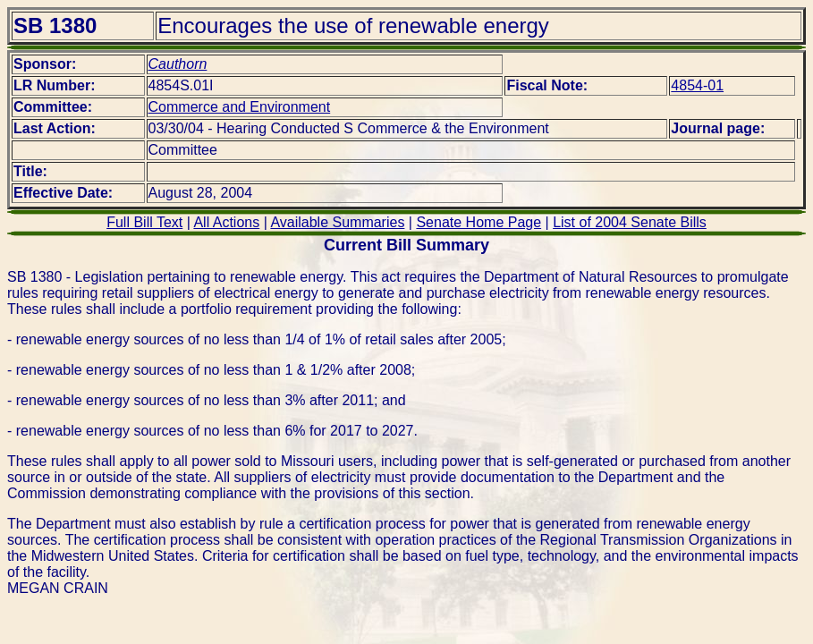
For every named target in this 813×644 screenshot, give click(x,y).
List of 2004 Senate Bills (630, 222)
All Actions (226, 222)
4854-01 (697, 85)
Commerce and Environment (240, 107)
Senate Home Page (478, 222)
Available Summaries (337, 222)
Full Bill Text (144, 222)
